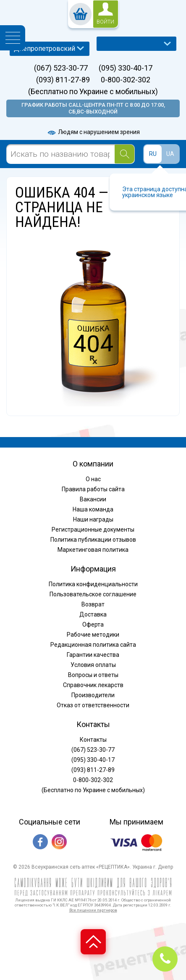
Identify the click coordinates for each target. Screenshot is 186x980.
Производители (93, 695)
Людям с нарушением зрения (93, 132)
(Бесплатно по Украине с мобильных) (93, 92)
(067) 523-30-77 (61, 68)
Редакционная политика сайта (93, 645)
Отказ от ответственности (93, 705)
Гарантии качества (93, 655)
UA (170, 154)
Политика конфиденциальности (93, 584)
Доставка (93, 614)
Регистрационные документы (93, 530)
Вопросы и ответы (93, 675)
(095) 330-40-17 (126, 68)
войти (105, 22)
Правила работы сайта (93, 489)
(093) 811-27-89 (63, 80)
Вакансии (93, 499)
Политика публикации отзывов (93, 540)
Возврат (93, 604)
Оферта (93, 624)
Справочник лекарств (93, 685)
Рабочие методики (93, 635)
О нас (93, 479)
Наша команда (93, 509)
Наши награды (93, 519)
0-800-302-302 (126, 80)
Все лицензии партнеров (93, 910)
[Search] (124, 154)
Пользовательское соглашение (93, 594)
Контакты (93, 740)
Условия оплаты (93, 665)
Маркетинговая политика (93, 550)
